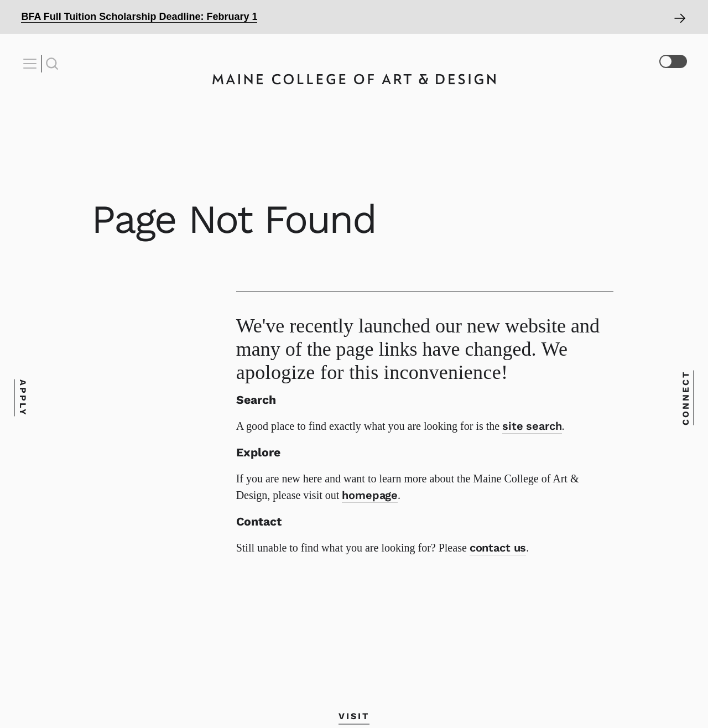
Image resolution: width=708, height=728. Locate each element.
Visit (354, 716)
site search (532, 426)
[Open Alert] (354, 17)
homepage (370, 495)
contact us (498, 548)
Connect (685, 398)
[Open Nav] (32, 64)
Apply (23, 398)
